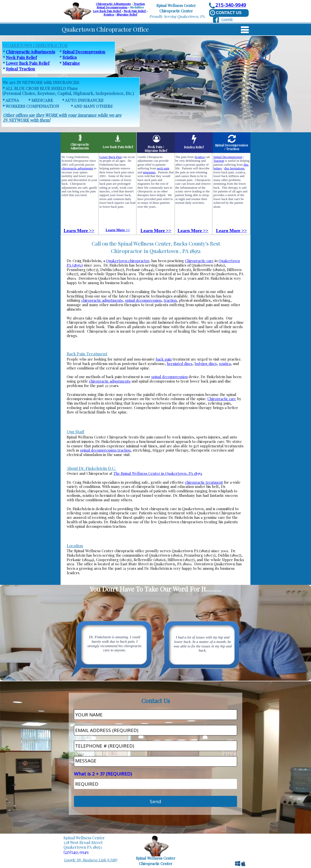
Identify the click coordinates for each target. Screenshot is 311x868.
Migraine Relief (127, 14)
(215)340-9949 (76, 852)
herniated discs (180, 364)
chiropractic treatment (204, 482)
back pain (164, 359)
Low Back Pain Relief (107, 11)
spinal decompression (143, 300)
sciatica (225, 364)
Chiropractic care (199, 261)
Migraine (71, 63)
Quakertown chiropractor (128, 261)
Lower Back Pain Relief (28, 63)
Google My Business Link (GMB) (90, 860)
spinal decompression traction (105, 450)
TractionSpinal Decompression (121, 5)
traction (170, 300)
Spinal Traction (21, 69)
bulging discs (206, 364)
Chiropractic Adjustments (113, 4)
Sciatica (109, 14)
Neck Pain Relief (135, 11)
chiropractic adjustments (102, 300)
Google (227, 19)
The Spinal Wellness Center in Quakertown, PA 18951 (158, 473)
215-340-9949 (231, 5)
